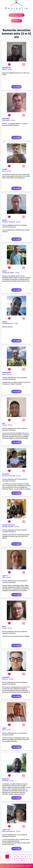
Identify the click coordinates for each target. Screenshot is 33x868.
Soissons (5, 679)
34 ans (13, 120)
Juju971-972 (6, 830)
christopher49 (7, 373)
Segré (4, 374)
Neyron (4, 69)
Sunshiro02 (6, 677)
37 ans (18, 831)
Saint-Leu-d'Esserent (9, 831)
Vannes (5, 425)
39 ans (18, 222)
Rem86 (4, 220)
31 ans (16, 323)
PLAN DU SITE (20, 866)
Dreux (4, 730)
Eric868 (5, 169)
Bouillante (5, 781)
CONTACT (29, 866)
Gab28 (4, 728)
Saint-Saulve (6, 120)
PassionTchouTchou (9, 525)
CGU (12, 866)
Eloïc (4, 423)
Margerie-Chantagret (9, 222)
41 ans (9, 730)
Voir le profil (16, 87)
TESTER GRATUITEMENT (16, 15)
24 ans (10, 425)
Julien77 (5, 576)
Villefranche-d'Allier (8, 273)
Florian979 (6, 474)
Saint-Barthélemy (8, 323)
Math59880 (6, 119)
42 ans (9, 577)
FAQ (8, 866)
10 (22, 860)
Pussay (4, 628)
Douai (4, 171)
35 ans (10, 69)
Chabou (5, 322)
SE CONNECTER (16, 21)
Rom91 (4, 271)
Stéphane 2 (6, 779)
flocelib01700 (7, 68)
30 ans (10, 628)
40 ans (9, 171)
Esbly (4, 577)
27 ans (19, 476)
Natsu (4, 627)
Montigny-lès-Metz (8, 527)
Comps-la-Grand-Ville (9, 476)
